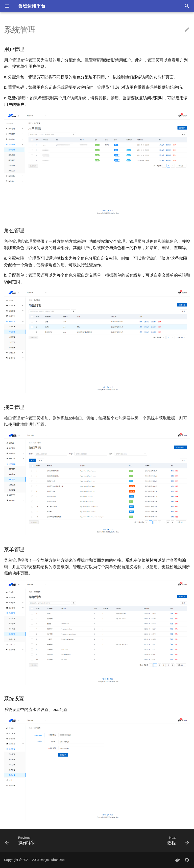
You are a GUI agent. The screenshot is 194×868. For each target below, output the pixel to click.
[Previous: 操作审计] (22, 840)
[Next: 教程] (177, 840)
